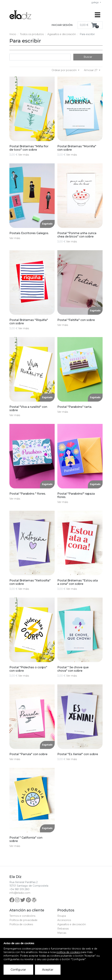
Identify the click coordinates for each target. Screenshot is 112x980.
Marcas (62, 933)
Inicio (13, 34)
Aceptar (48, 970)
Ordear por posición (65, 70)
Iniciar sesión (62, 25)
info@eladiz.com (20, 893)
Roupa (62, 916)
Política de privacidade (23, 920)
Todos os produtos (32, 34)
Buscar (88, 57)
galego (95, 2)
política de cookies (68, 952)
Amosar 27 (91, 70)
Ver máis (24, 155)
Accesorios (64, 920)
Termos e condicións (22, 916)
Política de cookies (21, 924)
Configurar (18, 970)
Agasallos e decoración (62, 34)
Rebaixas (63, 929)
